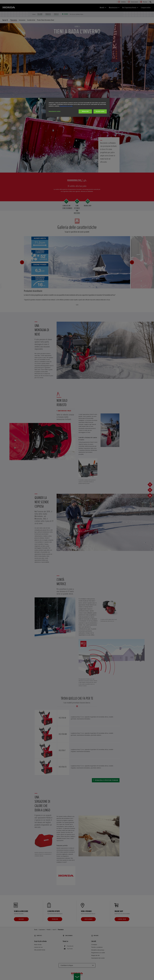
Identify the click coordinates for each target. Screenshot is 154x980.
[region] (78, 107)
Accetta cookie (100, 111)
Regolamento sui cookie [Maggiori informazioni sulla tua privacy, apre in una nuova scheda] (66, 106)
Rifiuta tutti (85, 111)
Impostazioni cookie (55, 111)
